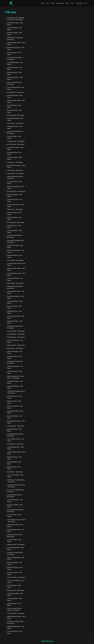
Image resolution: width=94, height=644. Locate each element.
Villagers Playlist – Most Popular (16, 544)
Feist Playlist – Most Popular (15, 170)
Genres (53, 3)
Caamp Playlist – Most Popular (16, 444)
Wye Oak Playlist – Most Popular (16, 590)
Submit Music (79, 3)
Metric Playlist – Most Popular (15, 283)
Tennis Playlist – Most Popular (15, 260)
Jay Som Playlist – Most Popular (16, 331)
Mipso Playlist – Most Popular (15, 472)
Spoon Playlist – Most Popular (15, 123)
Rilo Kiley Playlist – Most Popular (16, 337)
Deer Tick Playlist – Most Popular (16, 577)
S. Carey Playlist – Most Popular (16, 426)
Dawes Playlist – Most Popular (15, 173)
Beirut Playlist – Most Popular (15, 348)
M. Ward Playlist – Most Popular (16, 222)
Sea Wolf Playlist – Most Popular (16, 345)
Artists (67, 3)
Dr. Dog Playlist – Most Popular (16, 92)
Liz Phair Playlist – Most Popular (16, 334)
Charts (47, 3)
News (43, 3)
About (72, 3)
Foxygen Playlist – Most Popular (16, 141)
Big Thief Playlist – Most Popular (16, 191)
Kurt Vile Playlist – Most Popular (16, 144)
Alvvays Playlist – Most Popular (16, 115)
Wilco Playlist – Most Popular (15, 162)
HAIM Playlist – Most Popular (15, 209)
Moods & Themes (60, 3)
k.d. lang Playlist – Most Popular (16, 613)
